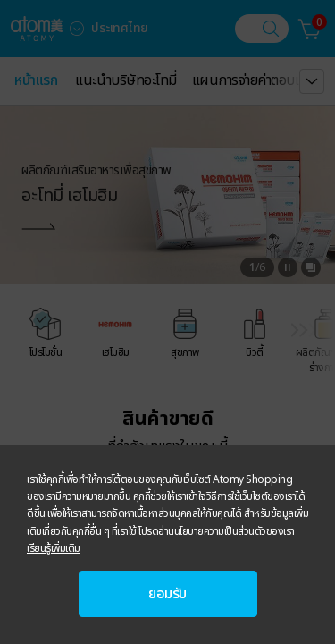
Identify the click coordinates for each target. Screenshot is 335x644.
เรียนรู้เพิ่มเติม (54, 548)
